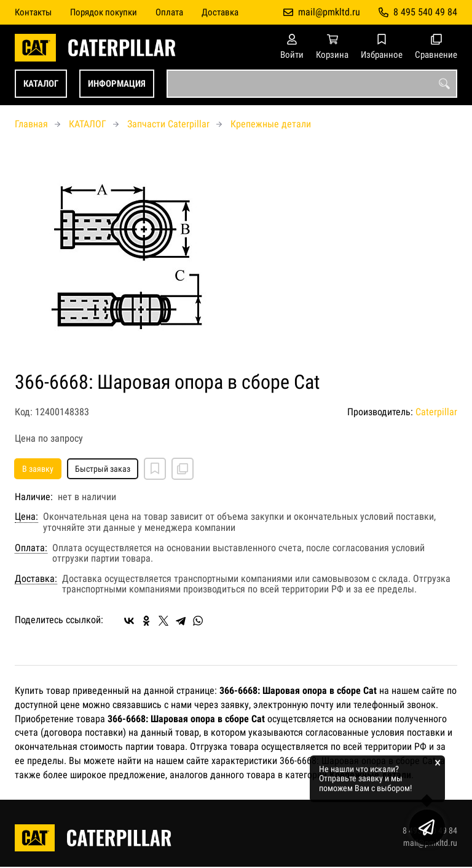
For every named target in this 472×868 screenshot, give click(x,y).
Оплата (169, 12)
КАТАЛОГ (41, 84)
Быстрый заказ (103, 469)
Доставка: (36, 579)
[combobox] (312, 84)
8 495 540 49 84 (425, 12)
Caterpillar (436, 412)
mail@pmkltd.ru (329, 12)
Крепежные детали (271, 124)
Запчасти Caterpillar (168, 124)
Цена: (26, 517)
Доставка (220, 12)
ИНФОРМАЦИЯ (117, 84)
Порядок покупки (104, 12)
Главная (31, 124)
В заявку (38, 469)
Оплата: (31, 548)
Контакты (33, 12)
